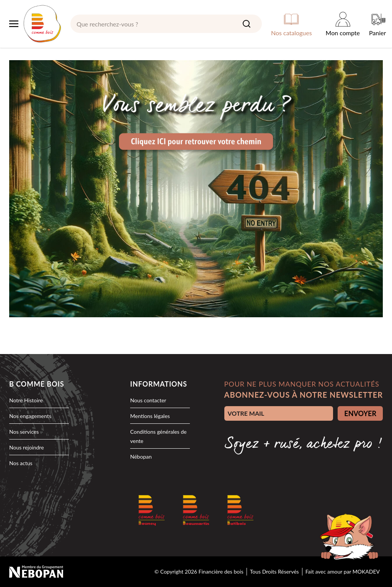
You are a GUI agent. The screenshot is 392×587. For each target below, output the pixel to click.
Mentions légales (150, 416)
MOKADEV (366, 571)
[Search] (247, 24)
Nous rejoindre (27, 447)
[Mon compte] (343, 24)
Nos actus (21, 463)
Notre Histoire (26, 400)
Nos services (24, 432)
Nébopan (141, 457)
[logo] (42, 24)
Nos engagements (30, 416)
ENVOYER (360, 413)
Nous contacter (148, 400)
